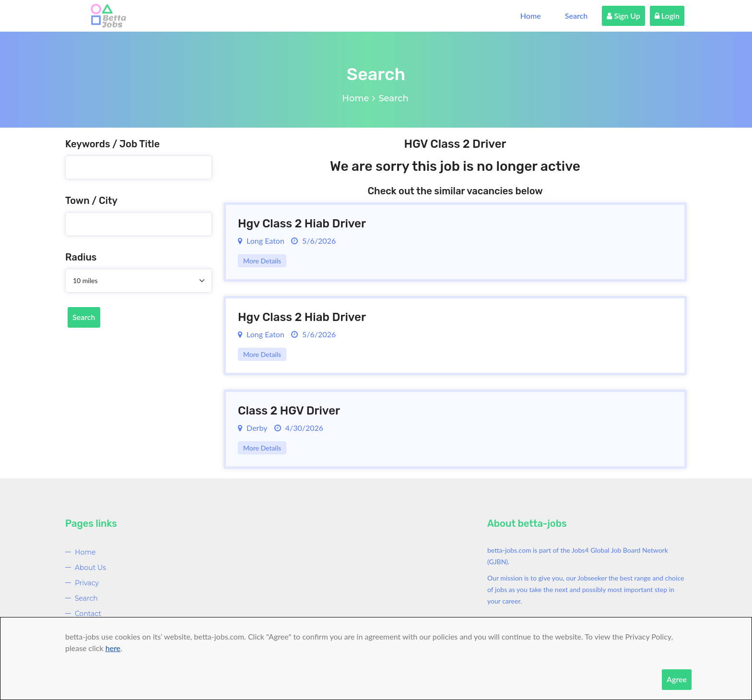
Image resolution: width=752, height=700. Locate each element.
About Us (90, 568)
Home (531, 16)
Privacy (87, 583)
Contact (88, 614)
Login (667, 16)
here (113, 648)
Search (576, 16)
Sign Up (623, 16)
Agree (677, 679)
